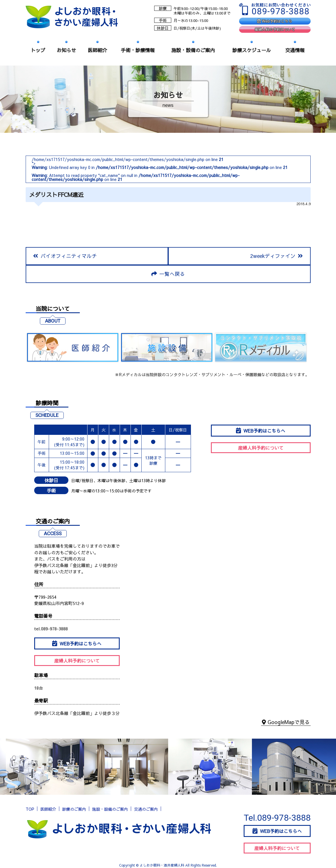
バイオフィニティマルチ (65, 256)
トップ (38, 50)
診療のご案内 (74, 810)
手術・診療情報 (138, 50)
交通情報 (295, 50)
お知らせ (66, 50)
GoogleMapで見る (286, 723)
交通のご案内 (146, 810)
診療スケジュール (252, 50)
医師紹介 (97, 50)
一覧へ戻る (168, 274)
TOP (30, 810)
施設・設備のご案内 (193, 50)
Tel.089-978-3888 (277, 818)
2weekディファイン (276, 256)
